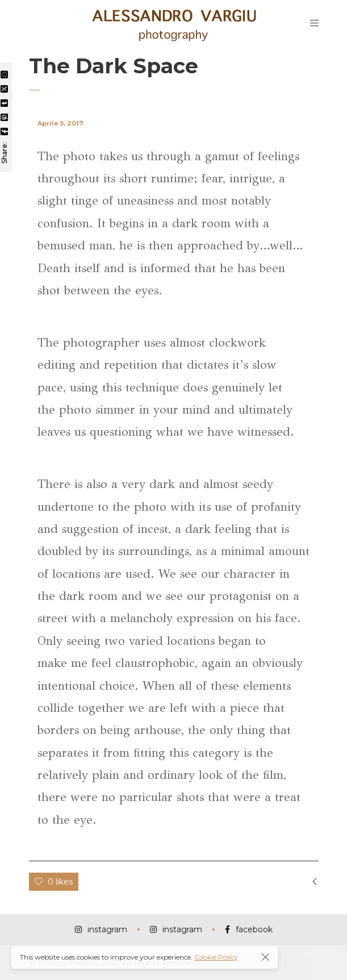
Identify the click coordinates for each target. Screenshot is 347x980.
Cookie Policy (216, 957)
